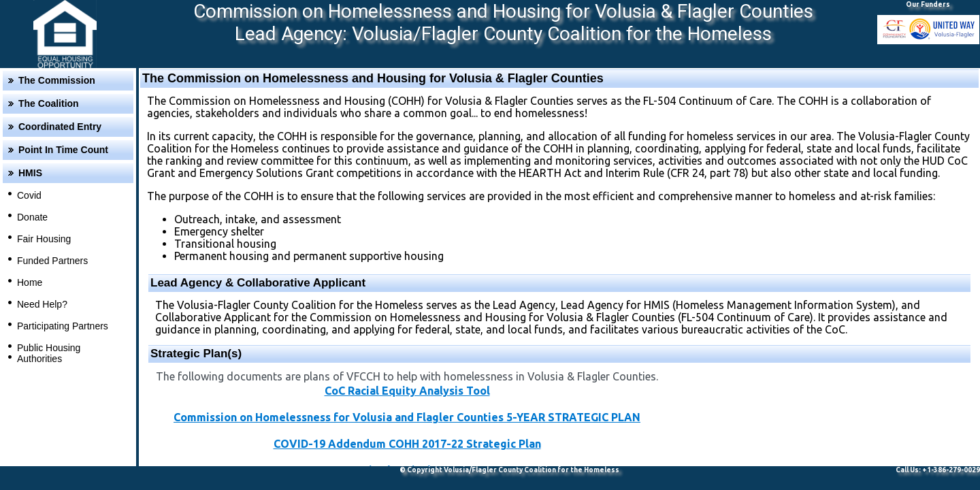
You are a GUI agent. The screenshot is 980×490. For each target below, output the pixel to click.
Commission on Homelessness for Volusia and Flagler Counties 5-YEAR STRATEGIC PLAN (407, 417)
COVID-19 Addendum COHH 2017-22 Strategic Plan (407, 444)
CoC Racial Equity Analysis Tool (407, 391)
